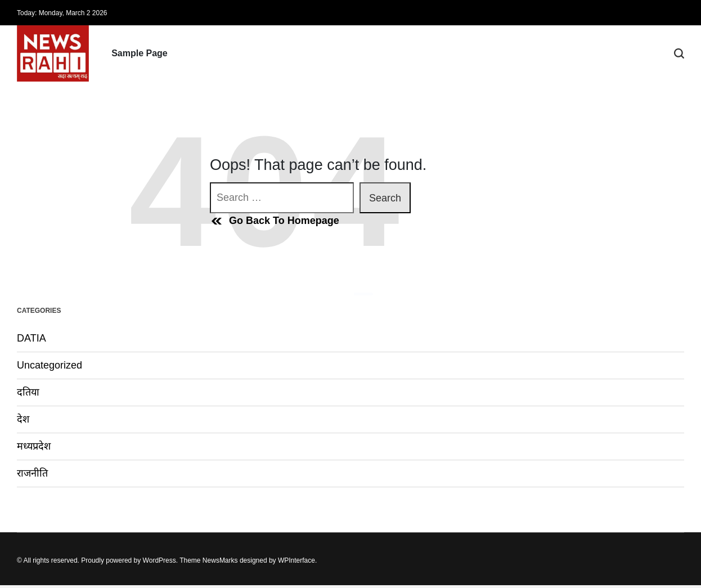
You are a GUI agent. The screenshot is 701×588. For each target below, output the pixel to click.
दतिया (28, 392)
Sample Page (140, 53)
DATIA (32, 338)
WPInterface (296, 560)
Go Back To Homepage (275, 221)
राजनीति (32, 473)
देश (23, 419)
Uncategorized (50, 365)
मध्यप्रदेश (34, 446)
